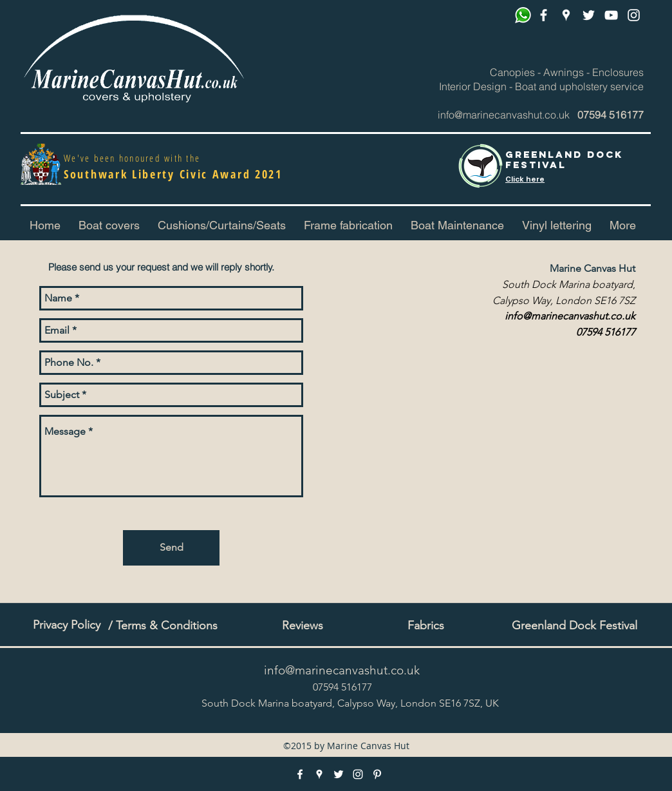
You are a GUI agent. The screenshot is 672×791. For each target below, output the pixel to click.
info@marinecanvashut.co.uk (504, 115)
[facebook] (544, 15)
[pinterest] (611, 15)
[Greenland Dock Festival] (574, 626)
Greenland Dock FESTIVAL (564, 159)
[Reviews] (303, 626)
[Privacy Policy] (66, 625)
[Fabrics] (426, 626)
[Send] (171, 548)
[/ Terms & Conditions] (163, 626)
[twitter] (589, 15)
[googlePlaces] (566, 15)
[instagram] (634, 15)
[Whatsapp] (523, 15)
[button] (222, 225)
